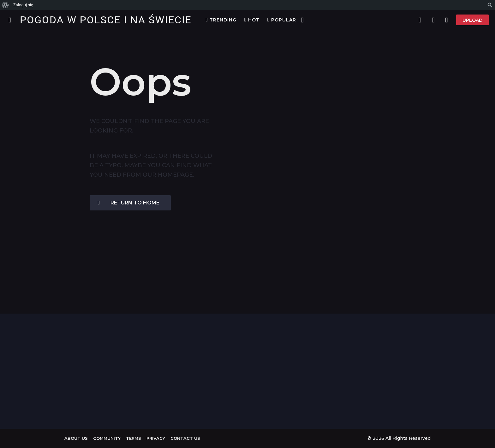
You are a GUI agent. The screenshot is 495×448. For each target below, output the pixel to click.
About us (76, 438)
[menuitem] (6, 5)
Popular (282, 20)
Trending (221, 20)
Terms (134, 438)
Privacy (156, 438)
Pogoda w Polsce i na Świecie (106, 20)
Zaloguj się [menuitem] (23, 5)
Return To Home (129, 203)
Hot (252, 20)
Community (107, 438)
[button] (10, 20)
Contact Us (185, 438)
